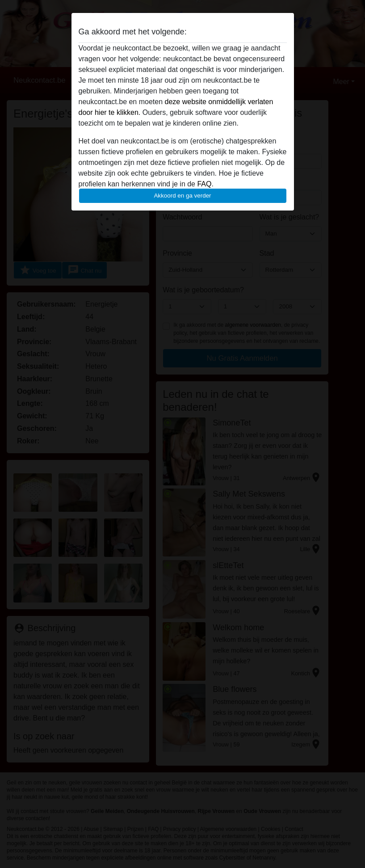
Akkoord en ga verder (182, 196)
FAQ (204, 184)
